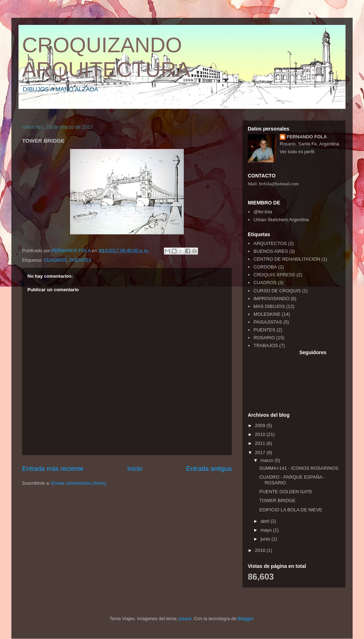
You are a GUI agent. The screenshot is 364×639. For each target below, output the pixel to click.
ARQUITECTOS (270, 243)
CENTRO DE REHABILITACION (287, 259)
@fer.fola (263, 212)
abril (266, 521)
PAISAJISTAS (268, 322)
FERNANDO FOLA (307, 137)
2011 (261, 443)
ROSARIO (264, 338)
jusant (185, 619)
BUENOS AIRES (271, 251)
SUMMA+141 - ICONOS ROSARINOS (299, 468)
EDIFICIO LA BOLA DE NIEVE (291, 510)
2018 (261, 550)
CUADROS (55, 260)
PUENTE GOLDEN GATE (286, 492)
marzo (268, 460)
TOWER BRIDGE (277, 500)
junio (266, 539)
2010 (261, 434)
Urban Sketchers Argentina (281, 220)
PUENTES (81, 260)
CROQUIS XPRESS (274, 275)
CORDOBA (265, 267)
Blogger (245, 619)
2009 (261, 425)
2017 (261, 452)
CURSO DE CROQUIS (277, 291)
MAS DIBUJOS (269, 306)
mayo (267, 530)
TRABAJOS (266, 345)
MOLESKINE (267, 314)
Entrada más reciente (53, 469)
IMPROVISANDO (271, 299)
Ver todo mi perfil (297, 152)
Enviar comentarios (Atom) (79, 483)
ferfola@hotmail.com (279, 184)
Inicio (135, 469)
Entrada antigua (209, 469)
